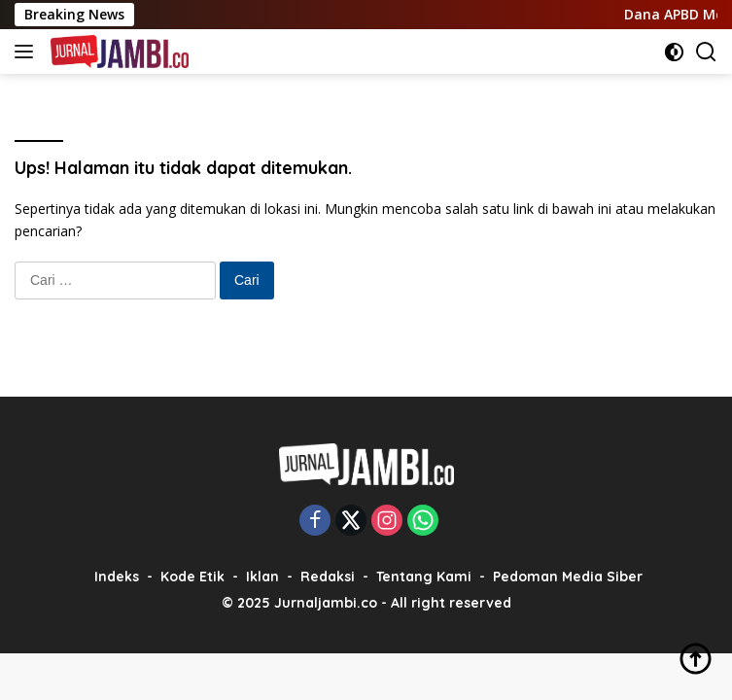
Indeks (117, 577)
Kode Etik (192, 577)
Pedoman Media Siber (568, 577)
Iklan (262, 577)
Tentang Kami (424, 577)
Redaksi (328, 577)
